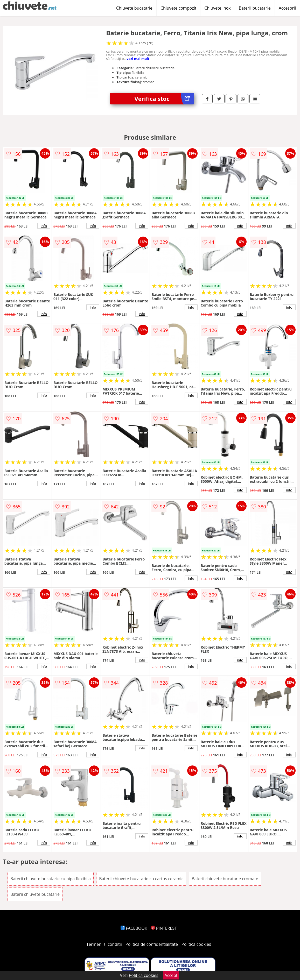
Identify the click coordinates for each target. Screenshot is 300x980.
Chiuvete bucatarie (134, 8)
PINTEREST (164, 928)
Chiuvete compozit (178, 8)
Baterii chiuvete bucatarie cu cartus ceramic (141, 879)
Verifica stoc (164, 99)
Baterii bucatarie (255, 8)
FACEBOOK (134, 928)
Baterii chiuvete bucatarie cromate (225, 879)
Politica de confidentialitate (152, 944)
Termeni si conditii (104, 944)
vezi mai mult (138, 59)
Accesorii (287, 8)
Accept (171, 975)
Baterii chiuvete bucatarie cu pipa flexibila (51, 879)
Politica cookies (196, 944)
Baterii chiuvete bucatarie (35, 894)
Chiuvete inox (217, 8)
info (44, 226)
